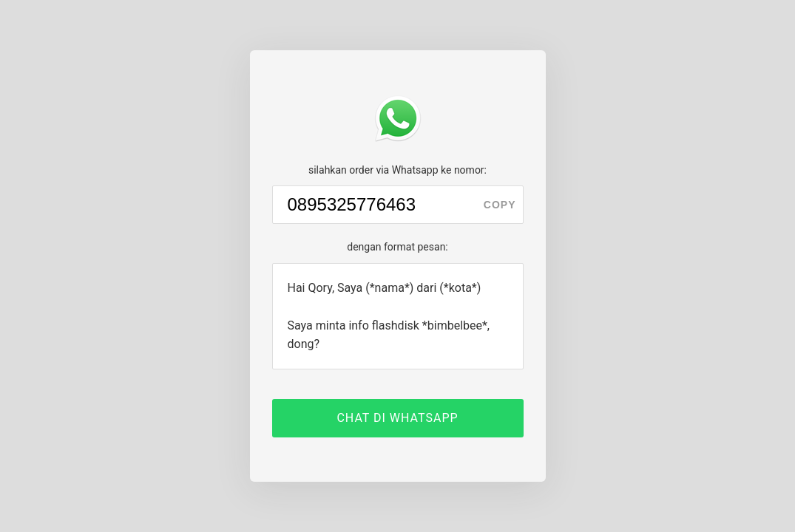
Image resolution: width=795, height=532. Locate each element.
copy (500, 205)
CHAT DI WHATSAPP (397, 418)
